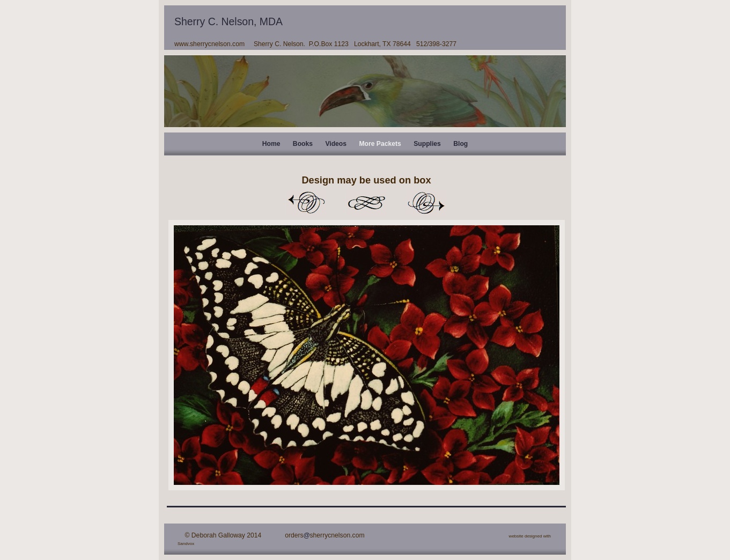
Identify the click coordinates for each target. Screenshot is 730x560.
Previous (306, 203)
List (366, 203)
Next (426, 203)
